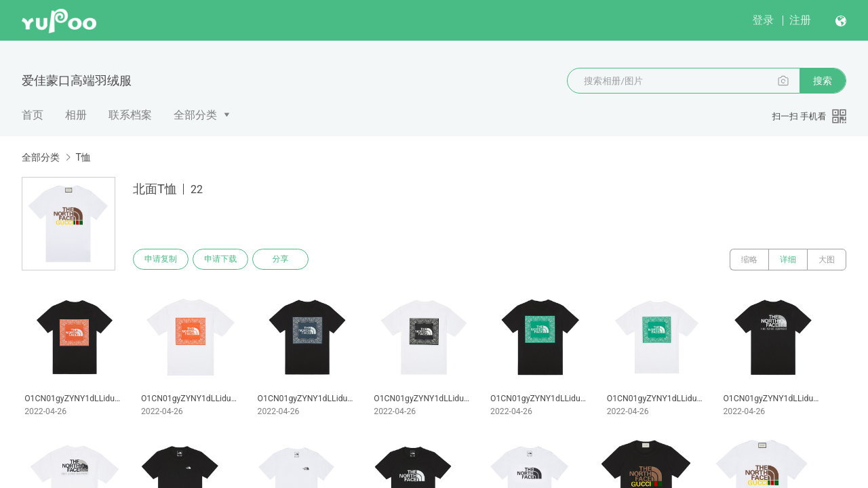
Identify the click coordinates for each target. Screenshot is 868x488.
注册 (800, 20)
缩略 (749, 260)
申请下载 (222, 260)
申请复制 (161, 260)
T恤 (83, 157)
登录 (763, 20)
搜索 (823, 81)
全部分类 (195, 115)
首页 (33, 115)
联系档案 (130, 115)
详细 (788, 260)
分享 (283, 260)
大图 (827, 260)
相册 (76, 115)
